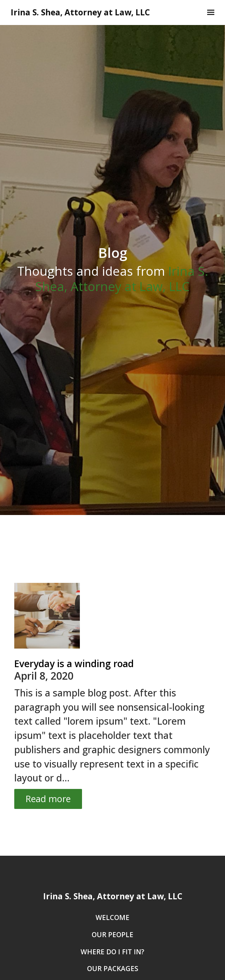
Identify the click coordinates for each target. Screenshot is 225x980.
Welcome (113, 918)
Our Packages (113, 969)
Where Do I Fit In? (113, 952)
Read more (48, 799)
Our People (113, 935)
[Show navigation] (209, 12)
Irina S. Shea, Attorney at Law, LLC (80, 12)
